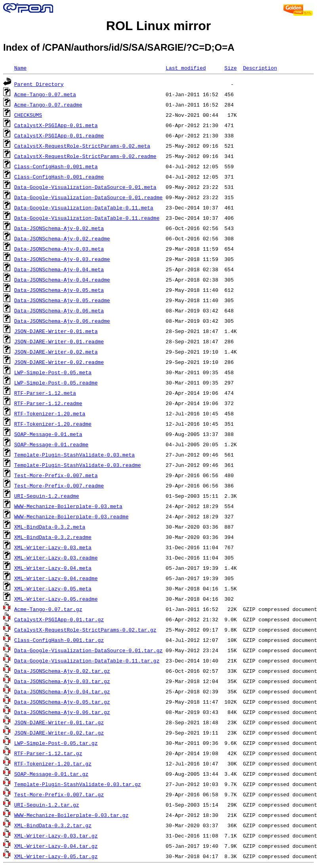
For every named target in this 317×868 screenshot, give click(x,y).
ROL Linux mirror (158, 26)
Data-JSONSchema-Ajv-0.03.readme (62, 259)
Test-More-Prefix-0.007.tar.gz (59, 794)
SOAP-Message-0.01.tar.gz (51, 774)
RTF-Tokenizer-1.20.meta (50, 413)
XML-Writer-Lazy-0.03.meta (53, 547)
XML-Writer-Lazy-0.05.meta (53, 588)
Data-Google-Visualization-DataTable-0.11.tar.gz (87, 661)
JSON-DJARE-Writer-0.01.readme (59, 341)
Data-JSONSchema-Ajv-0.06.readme (62, 321)
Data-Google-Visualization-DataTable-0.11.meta (84, 207)
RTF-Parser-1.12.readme (48, 403)
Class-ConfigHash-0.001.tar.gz (59, 640)
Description (260, 68)
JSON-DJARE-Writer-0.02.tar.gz (59, 733)
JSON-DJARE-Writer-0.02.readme (59, 362)
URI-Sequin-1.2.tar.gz (47, 805)
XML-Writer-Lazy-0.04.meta (53, 568)
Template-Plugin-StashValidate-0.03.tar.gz (78, 784)
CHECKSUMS (28, 115)
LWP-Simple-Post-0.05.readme (56, 383)
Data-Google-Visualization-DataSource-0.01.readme (88, 197)
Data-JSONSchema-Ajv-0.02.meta (59, 228)
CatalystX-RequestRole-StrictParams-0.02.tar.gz (85, 630)
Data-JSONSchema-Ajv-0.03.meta (59, 249)
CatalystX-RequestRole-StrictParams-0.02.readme (85, 156)
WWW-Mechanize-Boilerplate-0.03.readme (72, 516)
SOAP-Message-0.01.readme (51, 444)
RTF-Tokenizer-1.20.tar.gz (53, 763)
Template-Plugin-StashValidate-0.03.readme (78, 465)
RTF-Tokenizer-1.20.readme (53, 424)
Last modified (186, 68)
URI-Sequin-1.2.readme (47, 496)
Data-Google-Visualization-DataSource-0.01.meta (85, 187)
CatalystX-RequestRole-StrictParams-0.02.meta (82, 146)
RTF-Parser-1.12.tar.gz (48, 753)
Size (230, 68)
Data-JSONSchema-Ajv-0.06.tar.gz (62, 712)
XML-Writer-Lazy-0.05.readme (56, 599)
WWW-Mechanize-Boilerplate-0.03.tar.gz (72, 815)
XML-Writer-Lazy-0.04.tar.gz (56, 846)
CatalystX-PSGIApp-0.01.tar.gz (59, 619)
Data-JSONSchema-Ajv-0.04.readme (62, 280)
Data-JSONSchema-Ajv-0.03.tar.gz (62, 681)
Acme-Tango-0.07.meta (45, 94)
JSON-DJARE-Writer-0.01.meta (56, 331)
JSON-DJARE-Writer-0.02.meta (56, 352)
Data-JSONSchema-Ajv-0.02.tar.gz (62, 671)
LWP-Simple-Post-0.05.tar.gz (56, 743)
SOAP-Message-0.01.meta (48, 434)
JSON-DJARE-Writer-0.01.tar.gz (59, 722)
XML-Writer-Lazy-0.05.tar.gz (56, 856)
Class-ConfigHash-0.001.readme (59, 177)
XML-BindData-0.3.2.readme (53, 537)
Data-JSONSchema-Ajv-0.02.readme (62, 238)
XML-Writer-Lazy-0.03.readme (56, 558)
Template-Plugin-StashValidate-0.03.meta (74, 455)
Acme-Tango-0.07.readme (48, 105)
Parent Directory (39, 84)
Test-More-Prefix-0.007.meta (56, 475)
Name (20, 68)
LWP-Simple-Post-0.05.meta (53, 372)
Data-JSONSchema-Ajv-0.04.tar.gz (62, 691)
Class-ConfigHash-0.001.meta (56, 166)
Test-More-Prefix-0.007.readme (59, 485)
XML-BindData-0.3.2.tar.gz (53, 825)
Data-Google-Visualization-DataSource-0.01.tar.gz (88, 650)
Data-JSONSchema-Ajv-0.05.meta (59, 290)
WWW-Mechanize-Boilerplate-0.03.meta (68, 506)
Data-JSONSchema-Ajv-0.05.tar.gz (62, 702)
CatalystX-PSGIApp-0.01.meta (56, 125)
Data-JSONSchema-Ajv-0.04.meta (59, 269)
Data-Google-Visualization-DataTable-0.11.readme (87, 218)
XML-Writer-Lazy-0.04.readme (56, 578)
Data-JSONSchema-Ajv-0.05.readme (62, 300)
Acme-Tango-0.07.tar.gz (48, 609)
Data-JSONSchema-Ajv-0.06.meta (59, 310)
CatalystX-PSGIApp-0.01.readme (59, 135)
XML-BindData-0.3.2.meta (50, 527)
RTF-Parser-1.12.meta (45, 393)
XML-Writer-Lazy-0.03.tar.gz (56, 836)
